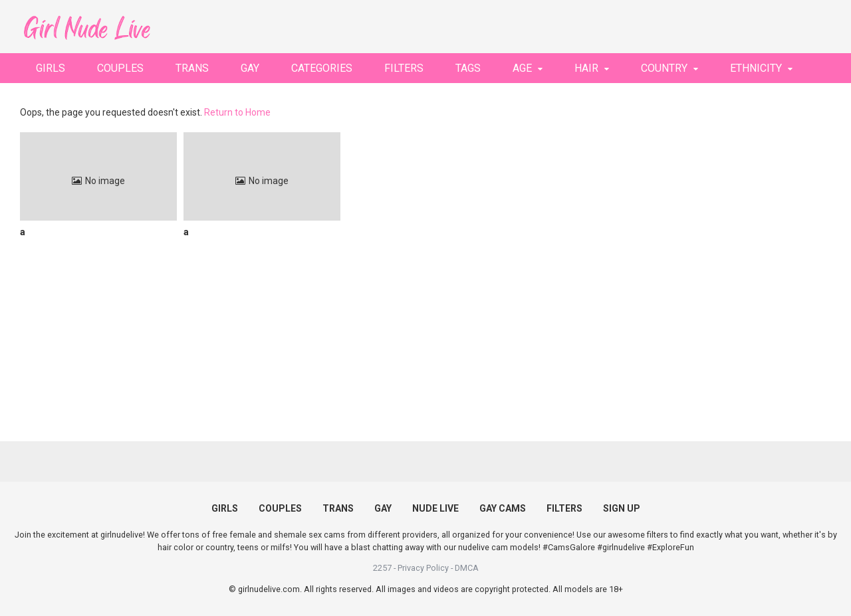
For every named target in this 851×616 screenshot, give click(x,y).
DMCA (467, 568)
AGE (522, 68)
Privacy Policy (423, 568)
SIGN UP (622, 508)
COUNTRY (664, 68)
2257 (382, 568)
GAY (250, 68)
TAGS (468, 68)
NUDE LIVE (435, 508)
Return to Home (237, 112)
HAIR (586, 68)
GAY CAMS (503, 508)
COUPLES (120, 68)
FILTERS (404, 68)
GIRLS (51, 68)
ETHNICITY (756, 68)
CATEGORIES (322, 68)
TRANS (192, 68)
